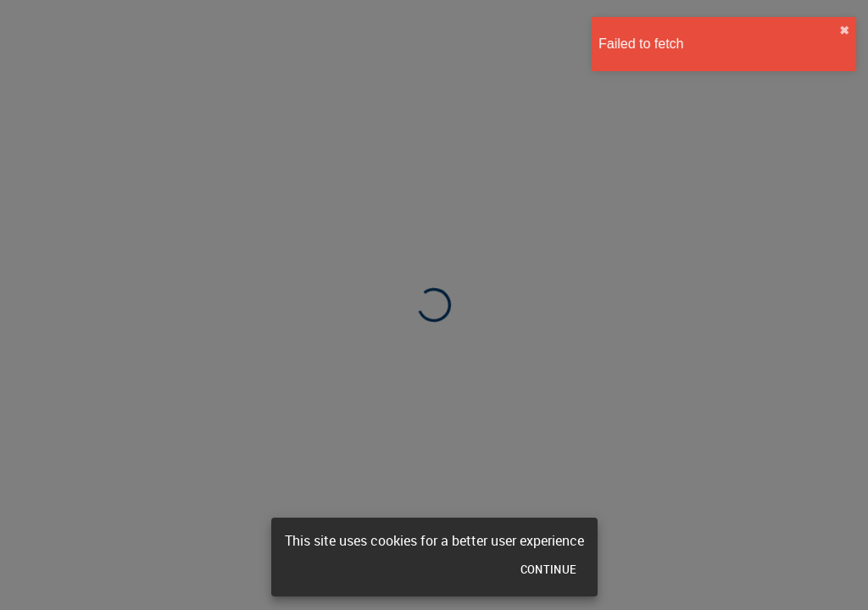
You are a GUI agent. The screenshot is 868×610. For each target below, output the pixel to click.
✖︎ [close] (840, 30)
